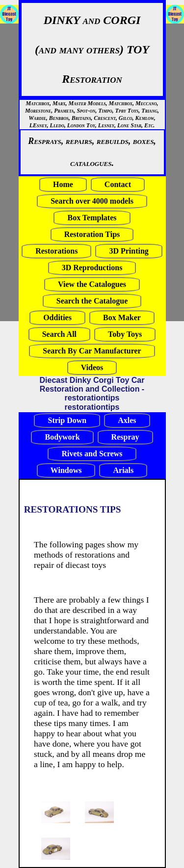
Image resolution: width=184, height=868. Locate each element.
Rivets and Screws (92, 454)
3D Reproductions (92, 268)
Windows (66, 470)
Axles (127, 420)
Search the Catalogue (92, 301)
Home (63, 184)
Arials (123, 470)
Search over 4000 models (92, 201)
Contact (118, 184)
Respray (125, 437)
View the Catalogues (92, 284)
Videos (92, 367)
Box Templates (92, 218)
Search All (59, 334)
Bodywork (62, 437)
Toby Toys (125, 334)
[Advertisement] (29, 172)
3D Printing (129, 251)
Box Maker (122, 317)
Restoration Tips (92, 234)
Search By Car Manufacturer (92, 351)
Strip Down (67, 420)
